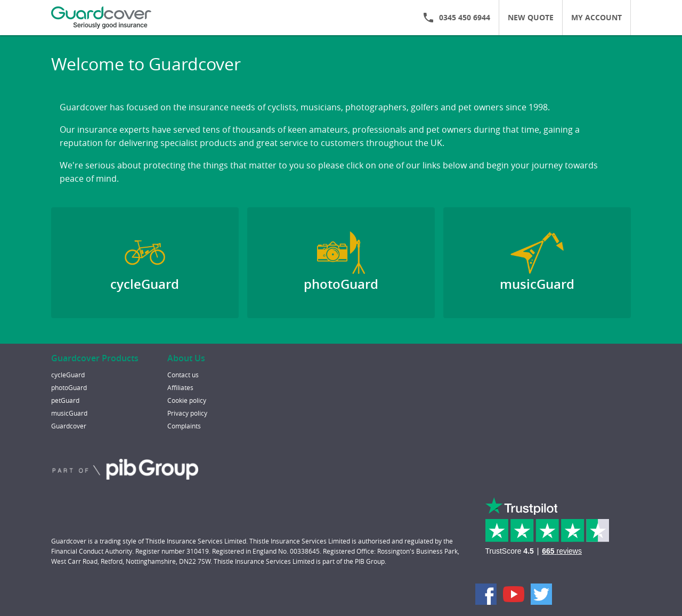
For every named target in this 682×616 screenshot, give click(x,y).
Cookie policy (187, 400)
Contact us (183, 375)
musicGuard (69, 413)
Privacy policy (187, 413)
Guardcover (69, 426)
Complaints (184, 426)
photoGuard (69, 387)
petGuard (65, 400)
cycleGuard (68, 375)
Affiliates (180, 387)
